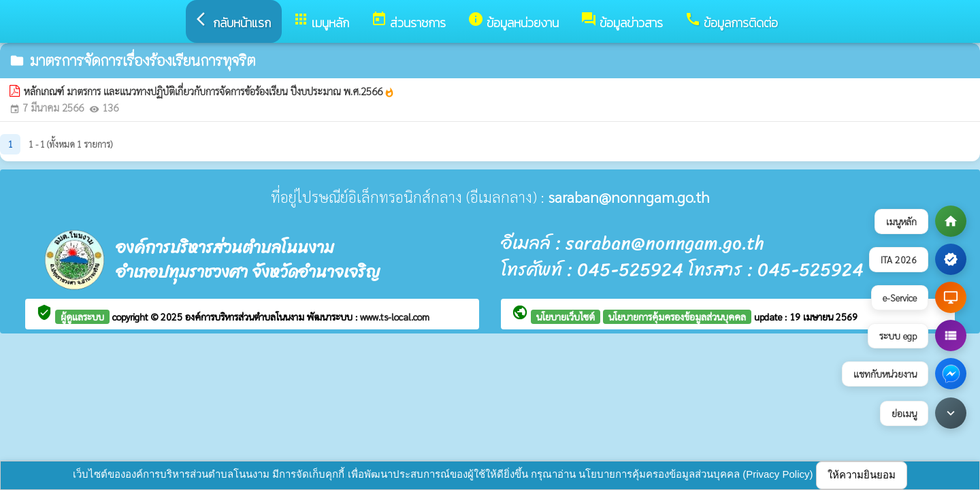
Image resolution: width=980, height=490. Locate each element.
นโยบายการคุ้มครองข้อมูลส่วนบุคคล (677, 316)
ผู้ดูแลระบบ (82, 316)
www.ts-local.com (395, 316)
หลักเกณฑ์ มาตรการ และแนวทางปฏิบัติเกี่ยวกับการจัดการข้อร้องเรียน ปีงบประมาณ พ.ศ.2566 (209, 91)
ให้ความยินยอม (862, 475)
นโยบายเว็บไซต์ (566, 316)
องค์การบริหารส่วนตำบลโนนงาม (246, 316)
